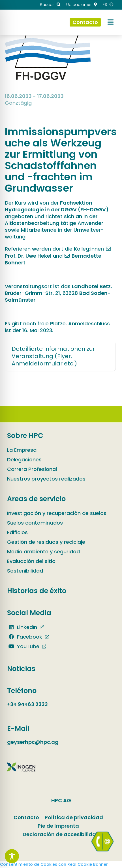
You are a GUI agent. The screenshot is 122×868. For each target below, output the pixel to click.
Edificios (17, 532)
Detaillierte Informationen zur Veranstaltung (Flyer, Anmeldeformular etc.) (53, 356)
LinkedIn (22, 627)
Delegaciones (24, 460)
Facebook (25, 637)
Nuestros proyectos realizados (46, 479)
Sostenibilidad (25, 571)
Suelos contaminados (35, 523)
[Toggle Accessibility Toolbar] (12, 856)
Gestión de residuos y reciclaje (46, 542)
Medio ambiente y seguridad (43, 552)
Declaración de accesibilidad (61, 834)
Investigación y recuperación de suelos (57, 513)
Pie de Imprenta (58, 826)
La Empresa (22, 450)
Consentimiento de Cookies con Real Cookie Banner (54, 864)
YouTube (23, 646)
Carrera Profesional (32, 469)
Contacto (26, 817)
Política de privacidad (74, 817)
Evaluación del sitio (31, 561)
